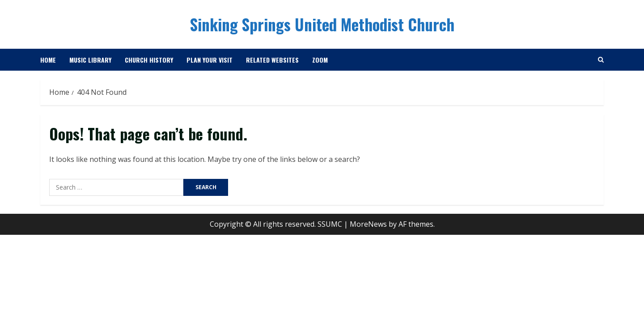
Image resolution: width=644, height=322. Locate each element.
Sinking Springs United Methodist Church (322, 24)
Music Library (90, 60)
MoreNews (368, 224)
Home (48, 60)
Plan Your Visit (210, 60)
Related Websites (272, 60)
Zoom (320, 60)
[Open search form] (601, 60)
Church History (149, 60)
